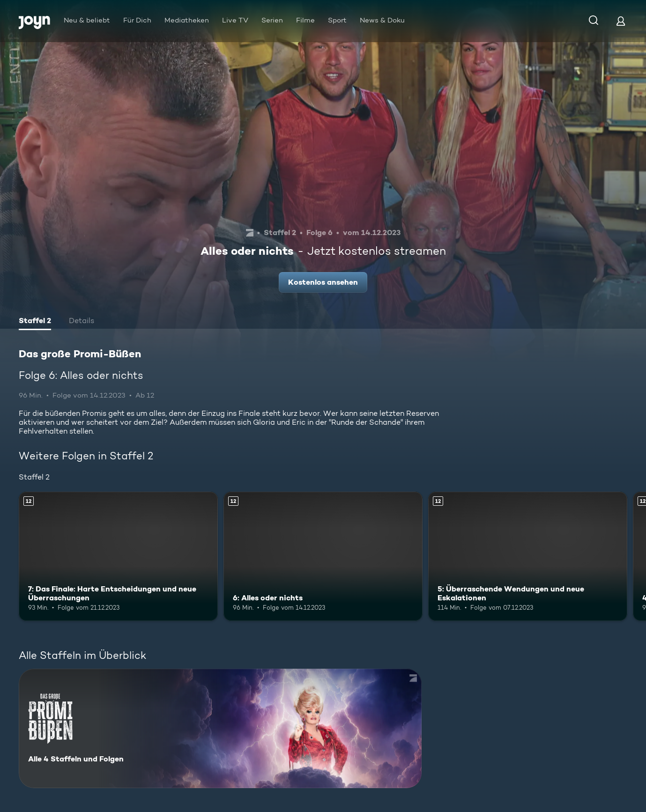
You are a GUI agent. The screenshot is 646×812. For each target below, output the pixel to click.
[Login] (621, 21)
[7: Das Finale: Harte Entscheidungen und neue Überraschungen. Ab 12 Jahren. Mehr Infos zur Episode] (118, 556)
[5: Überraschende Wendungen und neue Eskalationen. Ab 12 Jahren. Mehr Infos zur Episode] (528, 556)
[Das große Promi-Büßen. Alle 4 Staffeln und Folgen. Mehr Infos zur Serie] (220, 728)
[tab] (35, 322)
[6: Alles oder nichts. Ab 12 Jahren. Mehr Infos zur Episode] (323, 556)
